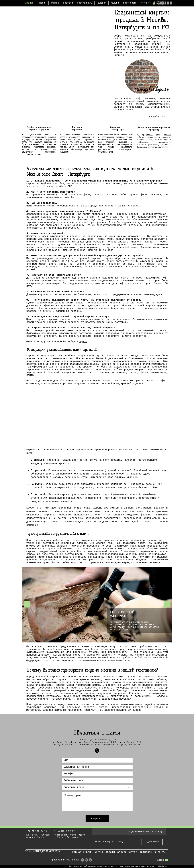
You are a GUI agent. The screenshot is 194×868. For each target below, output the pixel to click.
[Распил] (72, 638)
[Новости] (109, 852)
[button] (154, 3)
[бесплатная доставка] (130, 638)
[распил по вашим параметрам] (118, 638)
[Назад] (27, 605)
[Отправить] (97, 818)
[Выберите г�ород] (97, 787)
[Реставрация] (76, 638)
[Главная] (76, 852)
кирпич (55, 214)
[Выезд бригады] (93, 638)
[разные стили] (126, 638)
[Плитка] (98, 852)
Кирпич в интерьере (40, 356)
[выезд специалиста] (97, 638)
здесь (83, 342)
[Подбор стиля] (89, 638)
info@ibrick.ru (63, 745)
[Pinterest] (90, 860)
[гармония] (114, 638)
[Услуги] (132, 852)
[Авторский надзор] (110, 638)
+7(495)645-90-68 (164, 2)
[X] (83, 860)
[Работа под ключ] (85, 638)
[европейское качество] (134, 638)
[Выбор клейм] (64, 638)
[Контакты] (159, 852)
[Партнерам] (145, 852)
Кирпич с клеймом (39, 184)
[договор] (101, 638)
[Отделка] (68, 638)
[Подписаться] (152, 842)
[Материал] (60, 638)
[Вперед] (167, 605)
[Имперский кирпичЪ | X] (97, 751)
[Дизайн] (80, 638)
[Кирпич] (88, 852)
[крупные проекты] (105, 638)
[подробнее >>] (157, 116)
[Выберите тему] (97, 781)
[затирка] (122, 638)
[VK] (86, 860)
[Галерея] (121, 852)
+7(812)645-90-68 (164, 4)
